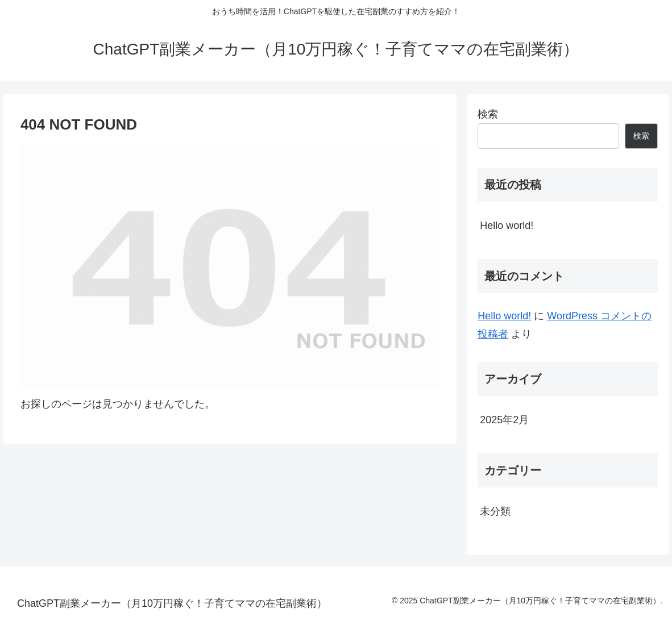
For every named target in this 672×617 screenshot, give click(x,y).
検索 (488, 114)
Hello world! (507, 226)
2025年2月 (504, 420)
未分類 (495, 511)
